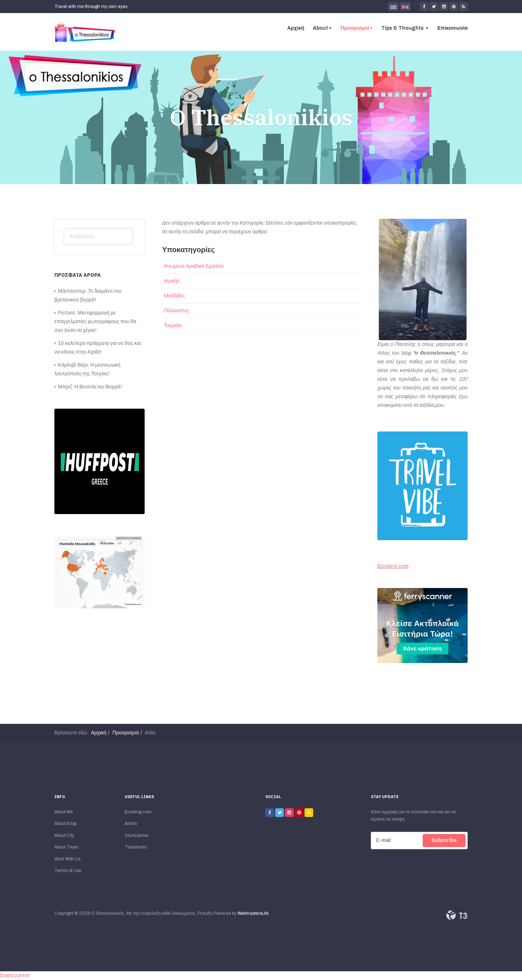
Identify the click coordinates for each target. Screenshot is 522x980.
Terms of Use (68, 871)
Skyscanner (137, 835)
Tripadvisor (136, 847)
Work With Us (67, 859)
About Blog (65, 823)
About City (64, 835)
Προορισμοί (357, 28)
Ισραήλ (172, 281)
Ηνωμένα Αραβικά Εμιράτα (194, 266)
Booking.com (393, 566)
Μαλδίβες (175, 296)
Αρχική (296, 28)
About (322, 28)
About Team (67, 847)
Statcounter (15, 975)
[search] (98, 237)
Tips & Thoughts (405, 28)
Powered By (457, 915)
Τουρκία (173, 326)
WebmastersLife (253, 913)
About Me (64, 812)
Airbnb (131, 823)
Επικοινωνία (452, 28)
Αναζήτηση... (64, 228)
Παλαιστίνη (176, 311)
